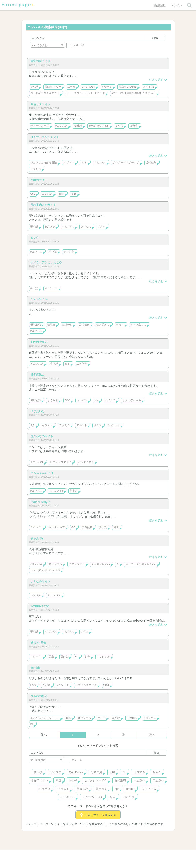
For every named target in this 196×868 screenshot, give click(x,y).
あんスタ (50, 227)
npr (117, 789)
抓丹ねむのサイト (42, 436)
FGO (67, 400)
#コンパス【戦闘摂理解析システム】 (134, 93)
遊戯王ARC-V (53, 87)
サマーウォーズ (40, 126)
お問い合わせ (69, 854)
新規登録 (160, 5)
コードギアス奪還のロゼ (45, 93)
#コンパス (62, 126)
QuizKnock (76, 772)
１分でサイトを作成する (98, 815)
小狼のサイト (39, 180)
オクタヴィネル (132, 400)
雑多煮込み (38, 375)
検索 (155, 38)
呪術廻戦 (36, 325)
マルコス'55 (56, 491)
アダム (85, 632)
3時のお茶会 (38, 643)
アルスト (82, 425)
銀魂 (59, 780)
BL (77, 657)
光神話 (78, 126)
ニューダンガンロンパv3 (45, 570)
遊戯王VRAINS (128, 87)
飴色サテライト (41, 104)
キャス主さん (138, 325)
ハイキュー (68, 797)
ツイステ (110, 400)
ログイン (176, 5)
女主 (67, 364)
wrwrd (73, 780)
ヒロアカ (139, 772)
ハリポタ (45, 789)
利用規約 (92, 854)
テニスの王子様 (92, 797)
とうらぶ (53, 400)
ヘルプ (47, 854)
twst (96, 400)
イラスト (47, 425)
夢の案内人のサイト (43, 205)
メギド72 (148, 87)
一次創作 (139, 780)
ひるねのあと (39, 696)
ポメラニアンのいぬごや (46, 262)
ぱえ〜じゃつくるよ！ (45, 137)
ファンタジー (77, 564)
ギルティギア (57, 527)
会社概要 (113, 854)
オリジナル (56, 564)
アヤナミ (107, 87)
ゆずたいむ (38, 411)
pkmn (84, 163)
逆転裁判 (151, 163)
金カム (157, 772)
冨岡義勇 (84, 325)
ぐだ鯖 (46, 685)
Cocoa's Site (39, 299)
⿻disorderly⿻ (41, 502)
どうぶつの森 (86, 462)
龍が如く (101, 789)
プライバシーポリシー (141, 854)
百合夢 (134, 126)
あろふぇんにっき (42, 473)
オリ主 (102, 718)
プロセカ (86, 227)
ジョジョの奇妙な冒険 (44, 163)
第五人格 (83, 789)
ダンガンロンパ (100, 564)
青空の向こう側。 (42, 61)
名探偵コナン (40, 780)
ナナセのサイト (41, 581)
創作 (62, 194)
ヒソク (35, 238)
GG (73, 527)
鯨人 (113, 797)
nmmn (130, 789)
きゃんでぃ (38, 538)
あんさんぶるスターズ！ (45, 718)
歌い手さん (103, 325)
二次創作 (36, 169)
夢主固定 (69, 252)
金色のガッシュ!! (99, 126)
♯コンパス (54, 595)
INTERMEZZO (40, 606)
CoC (33, 194)
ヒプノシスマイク (61, 462)
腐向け (65, 657)
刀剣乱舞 (36, 400)
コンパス (47, 194)
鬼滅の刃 (67, 325)
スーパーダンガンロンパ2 (141, 564)
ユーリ (71, 87)
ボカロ (102, 227)
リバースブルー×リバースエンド (86, 93)
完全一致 (75, 45)
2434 (106, 685)
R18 (112, 772)
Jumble (36, 668)
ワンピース (149, 789)
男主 (116, 527)
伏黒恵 (51, 325)
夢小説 (34, 87)
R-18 (74, 194)
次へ (152, 735)
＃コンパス (51, 288)
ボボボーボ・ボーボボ (126, 163)
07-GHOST (89, 87)
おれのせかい (39, 342)
